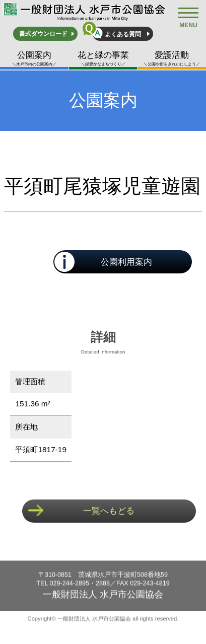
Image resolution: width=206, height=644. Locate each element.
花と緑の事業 (103, 59)
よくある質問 (123, 34)
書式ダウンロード (43, 34)
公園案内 (34, 59)
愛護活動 (172, 59)
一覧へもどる (109, 511)
